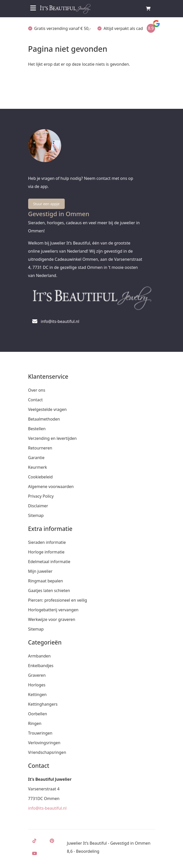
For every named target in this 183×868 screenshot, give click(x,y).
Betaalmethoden (44, 419)
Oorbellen (38, 714)
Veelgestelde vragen (47, 409)
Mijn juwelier (40, 571)
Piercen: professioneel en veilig (58, 600)
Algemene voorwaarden (51, 487)
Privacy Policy (41, 496)
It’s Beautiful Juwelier (50, 779)
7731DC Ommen (44, 798)
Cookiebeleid (40, 477)
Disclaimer (38, 506)
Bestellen (37, 429)
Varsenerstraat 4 (44, 789)
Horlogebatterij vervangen (53, 610)
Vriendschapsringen (47, 752)
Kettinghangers (43, 704)
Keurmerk (38, 467)
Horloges (37, 685)
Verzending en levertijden (53, 438)
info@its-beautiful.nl (47, 808)
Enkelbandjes (41, 666)
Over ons (37, 390)
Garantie (36, 458)
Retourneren (40, 448)
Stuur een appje (46, 204)
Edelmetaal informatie (49, 562)
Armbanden (39, 656)
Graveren (37, 675)
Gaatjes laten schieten (49, 591)
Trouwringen (40, 733)
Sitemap (36, 515)
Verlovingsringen (44, 743)
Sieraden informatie (47, 542)
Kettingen (37, 695)
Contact (36, 400)
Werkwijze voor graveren (52, 619)
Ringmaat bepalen (46, 581)
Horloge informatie (46, 552)
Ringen (35, 723)
